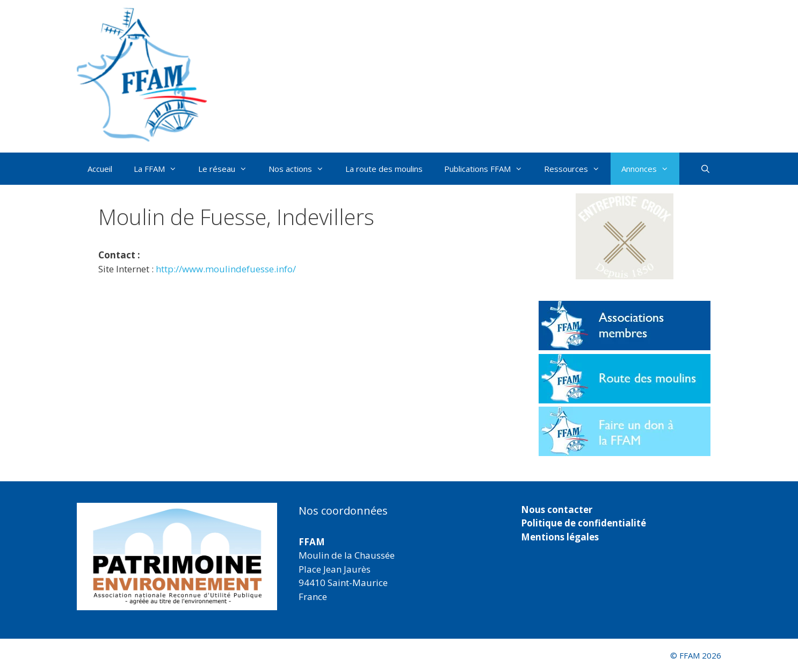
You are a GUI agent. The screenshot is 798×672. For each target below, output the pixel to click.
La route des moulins (384, 169)
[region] (177, 557)
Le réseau (228, 169)
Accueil (100, 169)
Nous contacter (557, 510)
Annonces (650, 169)
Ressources (577, 169)
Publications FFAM (489, 169)
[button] (625, 236)
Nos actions (302, 169)
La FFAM (161, 169)
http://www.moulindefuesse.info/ (226, 269)
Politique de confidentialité (583, 523)
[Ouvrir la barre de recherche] (705, 169)
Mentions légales (560, 537)
